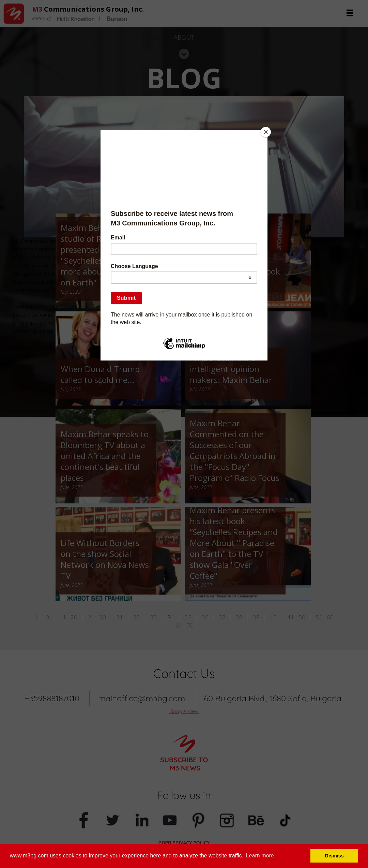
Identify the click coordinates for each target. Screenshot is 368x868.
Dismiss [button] (334, 856)
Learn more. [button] (261, 856)
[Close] (266, 132)
